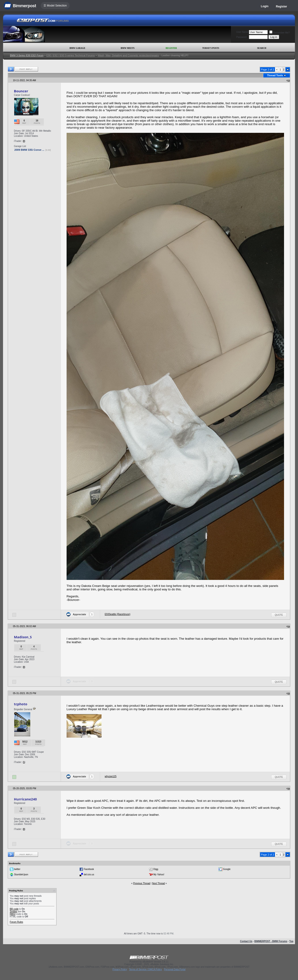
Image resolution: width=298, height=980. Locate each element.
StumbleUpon (21, 875)
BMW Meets (128, 48)
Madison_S (23, 637)
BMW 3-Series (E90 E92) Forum (27, 55)
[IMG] (13, 914)
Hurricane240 (25, 799)
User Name (242, 32)
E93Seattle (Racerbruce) (118, 614)
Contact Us (246, 941)
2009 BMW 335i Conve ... (29, 150)
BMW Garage (77, 48)
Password (241, 37)
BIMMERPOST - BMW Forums (271, 941)
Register (281, 7)
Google (227, 869)
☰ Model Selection (55, 6)
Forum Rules (16, 922)
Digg (156, 869)
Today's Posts (211, 48)
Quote (279, 615)
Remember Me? (280, 33)
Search (262, 48)
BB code (14, 909)
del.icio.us (89, 875)
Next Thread (158, 883)
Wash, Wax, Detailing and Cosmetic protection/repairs (128, 55)
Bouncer (21, 91)
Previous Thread (142, 883)
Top (291, 941)
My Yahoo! (159, 875)
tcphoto (21, 704)
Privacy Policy (120, 969)
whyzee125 (111, 776)
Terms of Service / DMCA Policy (145, 969)
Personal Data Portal (175, 969)
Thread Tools (275, 75)
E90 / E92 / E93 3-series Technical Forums (71, 55)
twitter (17, 869)
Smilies (14, 911)
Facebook (89, 869)
